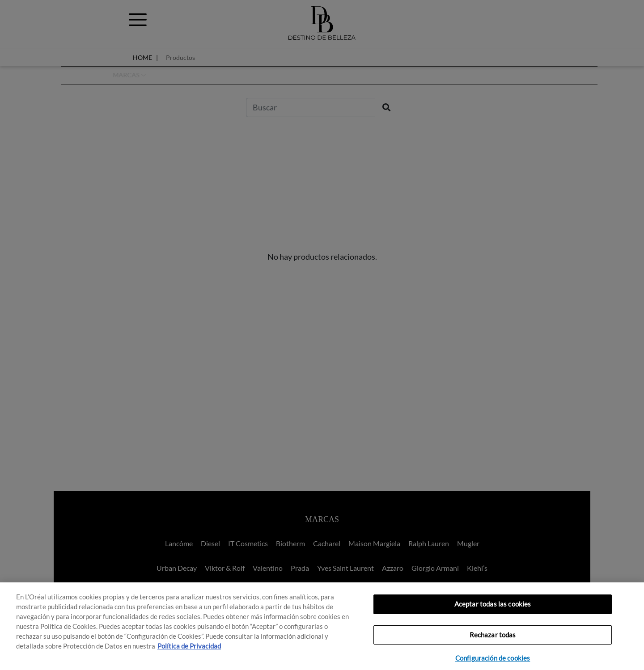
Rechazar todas (493, 635)
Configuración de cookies (493, 658)
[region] (322, 626)
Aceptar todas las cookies (493, 604)
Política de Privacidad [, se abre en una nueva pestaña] (189, 646)
